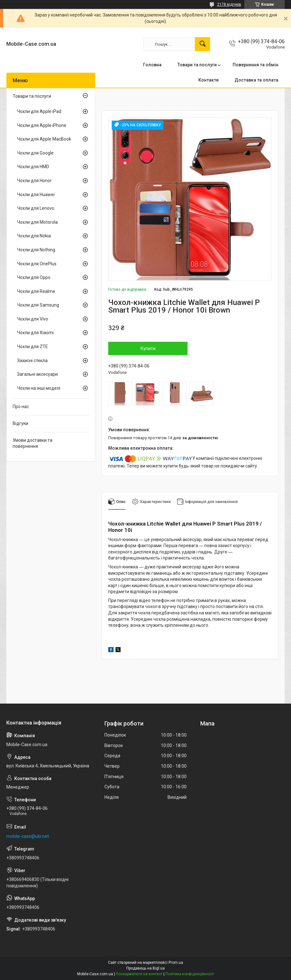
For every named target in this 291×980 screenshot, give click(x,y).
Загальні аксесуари (37, 374)
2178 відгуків (229, 4)
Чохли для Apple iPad (39, 111)
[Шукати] (202, 44)
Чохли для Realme (36, 291)
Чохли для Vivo (33, 319)
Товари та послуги (197, 65)
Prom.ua (176, 963)
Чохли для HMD (33, 167)
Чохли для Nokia (34, 236)
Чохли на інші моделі (39, 388)
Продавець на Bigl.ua (145, 968)
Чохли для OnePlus (37, 264)
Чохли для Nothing (36, 250)
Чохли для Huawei (36, 195)
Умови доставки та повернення (33, 443)
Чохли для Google (35, 153)
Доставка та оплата (256, 80)
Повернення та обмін (255, 65)
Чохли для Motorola (37, 222)
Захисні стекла (32, 361)
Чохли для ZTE (33, 347)
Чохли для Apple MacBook (44, 139)
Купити (148, 348)
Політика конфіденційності (190, 974)
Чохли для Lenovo (36, 208)
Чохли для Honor (34, 181)
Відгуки (20, 423)
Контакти (208, 80)
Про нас (21, 407)
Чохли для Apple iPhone (42, 125)
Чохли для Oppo (34, 277)
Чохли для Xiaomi (35, 333)
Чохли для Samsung (38, 305)
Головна (152, 65)
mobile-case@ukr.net (28, 836)
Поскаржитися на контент (139, 974)
